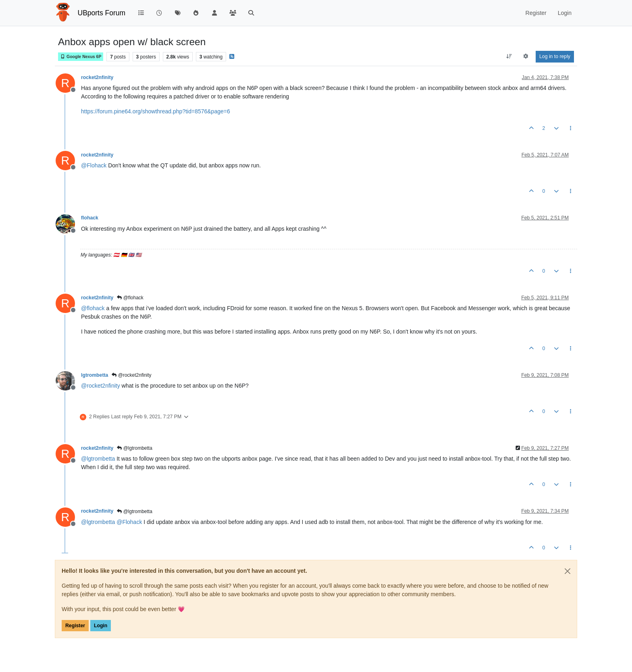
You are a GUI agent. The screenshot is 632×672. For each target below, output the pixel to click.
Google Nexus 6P (81, 57)
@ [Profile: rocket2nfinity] (101, 386)
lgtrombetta (95, 375)
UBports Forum (102, 13)
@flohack (130, 298)
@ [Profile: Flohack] (94, 165)
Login (101, 626)
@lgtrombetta (135, 448)
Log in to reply (555, 56)
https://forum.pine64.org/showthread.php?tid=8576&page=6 (156, 111)
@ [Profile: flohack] (93, 308)
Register (75, 626)
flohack (90, 218)
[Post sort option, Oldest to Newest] (509, 56)
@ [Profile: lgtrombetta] (98, 459)
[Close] (568, 571)
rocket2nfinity (97, 77)
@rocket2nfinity (131, 375)
